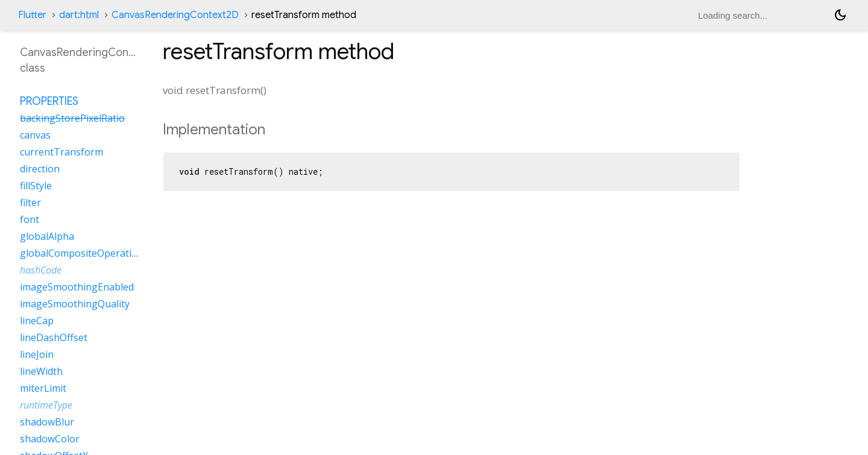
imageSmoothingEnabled (77, 287)
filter (30, 202)
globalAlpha (47, 236)
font (30, 219)
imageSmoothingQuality (75, 304)
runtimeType (46, 405)
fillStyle (36, 186)
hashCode (41, 270)
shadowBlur (47, 422)
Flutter (32, 15)
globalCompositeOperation (82, 253)
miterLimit (43, 388)
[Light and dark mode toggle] (840, 15)
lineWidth (41, 371)
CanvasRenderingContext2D (175, 15)
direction (40, 169)
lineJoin (37, 354)
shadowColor (50, 439)
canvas (35, 135)
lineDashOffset (54, 337)
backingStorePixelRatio (72, 118)
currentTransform (61, 152)
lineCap (37, 321)
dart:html (79, 15)
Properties (49, 101)
